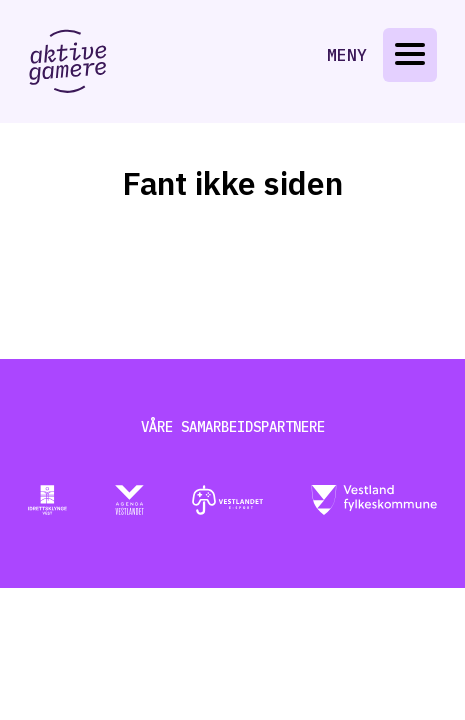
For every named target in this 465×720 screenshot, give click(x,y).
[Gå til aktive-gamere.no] (68, 61)
